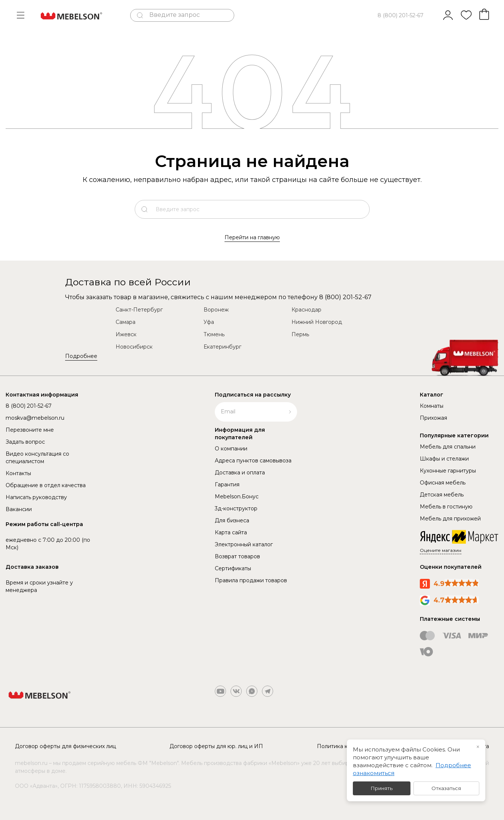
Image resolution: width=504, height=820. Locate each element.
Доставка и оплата (240, 473)
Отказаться (446, 788)
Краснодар (306, 310)
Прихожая (433, 418)
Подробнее (81, 356)
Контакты (18, 473)
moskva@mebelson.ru (35, 418)
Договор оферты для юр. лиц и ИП (216, 746)
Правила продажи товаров (251, 580)
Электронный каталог (244, 544)
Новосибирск (134, 347)
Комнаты (432, 406)
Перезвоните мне (30, 430)
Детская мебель (442, 495)
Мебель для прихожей (450, 519)
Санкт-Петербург (139, 310)
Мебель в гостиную (446, 507)
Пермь (300, 334)
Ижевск (126, 334)
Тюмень (214, 334)
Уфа (209, 322)
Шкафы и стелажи (444, 459)
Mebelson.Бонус (237, 496)
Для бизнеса (232, 520)
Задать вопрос (25, 442)
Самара (126, 322)
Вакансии (19, 509)
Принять (382, 788)
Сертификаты (233, 568)
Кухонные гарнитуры (448, 471)
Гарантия (227, 485)
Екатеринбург (222, 347)
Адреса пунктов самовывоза (253, 461)
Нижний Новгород (317, 322)
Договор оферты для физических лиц (65, 746)
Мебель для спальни (448, 447)
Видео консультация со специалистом (37, 458)
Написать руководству (36, 497)
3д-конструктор (236, 508)
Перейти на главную (252, 237)
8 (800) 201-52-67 (401, 15)
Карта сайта (231, 532)
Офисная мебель (443, 483)
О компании (231, 449)
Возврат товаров (237, 556)
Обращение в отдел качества (46, 485)
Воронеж (216, 310)
